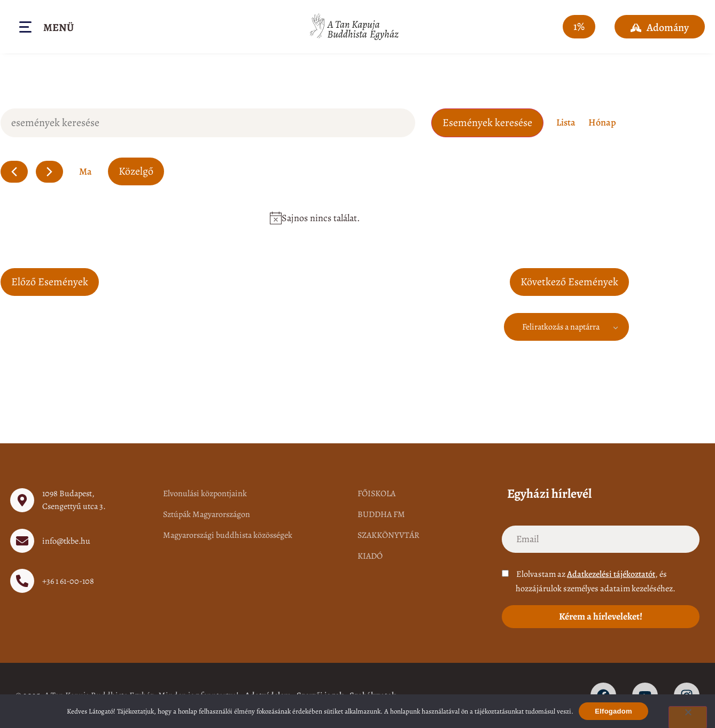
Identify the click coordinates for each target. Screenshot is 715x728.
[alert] (315, 218)
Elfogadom (613, 711)
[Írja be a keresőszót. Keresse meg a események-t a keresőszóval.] (208, 123)
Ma (86, 171)
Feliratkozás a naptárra (561, 327)
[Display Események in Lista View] (566, 123)
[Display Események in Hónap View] (602, 123)
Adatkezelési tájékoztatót (611, 574)
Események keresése (487, 123)
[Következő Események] (49, 172)
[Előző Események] (14, 172)
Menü (59, 28)
